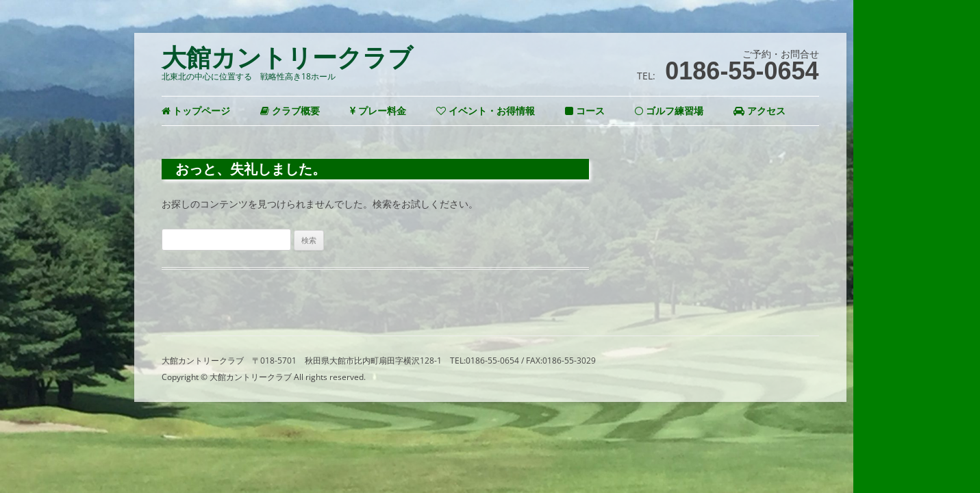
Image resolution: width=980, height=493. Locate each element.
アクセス (759, 111)
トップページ (196, 111)
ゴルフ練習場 (669, 111)
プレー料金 (378, 111)
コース (585, 111)
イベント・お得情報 (486, 111)
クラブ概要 (290, 111)
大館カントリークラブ (287, 58)
